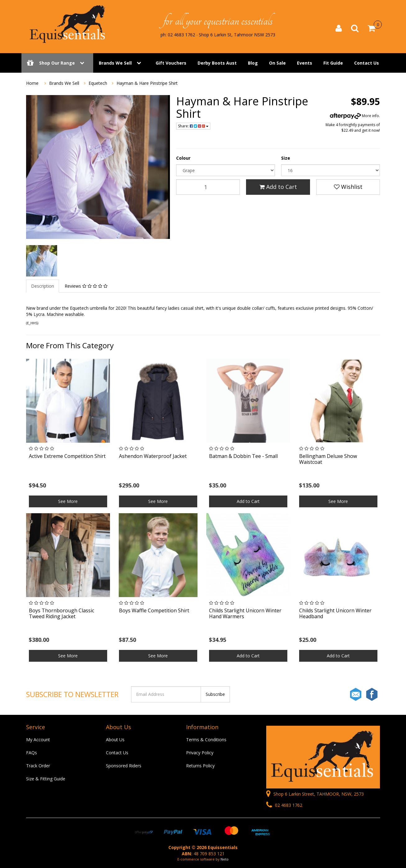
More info (354, 116)
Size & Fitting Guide (46, 779)
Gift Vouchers (171, 63)
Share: (193, 126)
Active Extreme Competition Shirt (67, 456)
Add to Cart (278, 187)
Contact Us (367, 63)
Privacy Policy (200, 753)
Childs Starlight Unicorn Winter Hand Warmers (245, 613)
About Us (115, 740)
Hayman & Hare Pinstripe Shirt (147, 83)
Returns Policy (200, 766)
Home (32, 83)
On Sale (277, 63)
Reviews (86, 286)
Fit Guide (333, 63)
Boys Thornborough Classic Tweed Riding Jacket (62, 613)
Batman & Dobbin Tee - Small (243, 456)
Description (43, 286)
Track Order (38, 766)
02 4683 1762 (284, 805)
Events (305, 63)
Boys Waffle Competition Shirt (154, 610)
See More (68, 501)
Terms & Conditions (206, 740)
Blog (253, 63)
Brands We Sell (115, 63)
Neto (225, 859)
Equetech (98, 83)
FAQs (32, 753)
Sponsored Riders (124, 766)
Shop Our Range (57, 63)
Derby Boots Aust (217, 63)
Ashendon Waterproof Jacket (153, 456)
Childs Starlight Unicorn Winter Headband (335, 613)
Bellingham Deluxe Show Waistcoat (328, 459)
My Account (38, 740)
